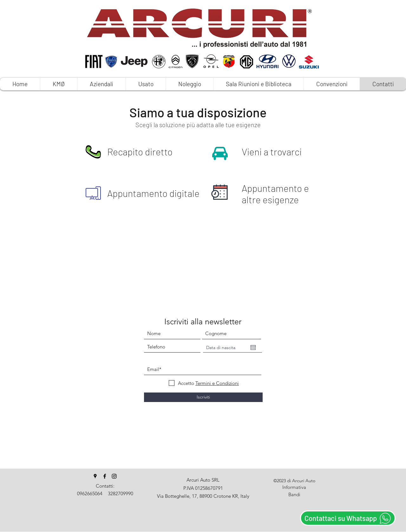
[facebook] (105, 476)
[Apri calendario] (253, 347)
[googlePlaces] (95, 476)
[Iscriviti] (203, 397)
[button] (189, 84)
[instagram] (114, 476)
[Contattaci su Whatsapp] (348, 518)
